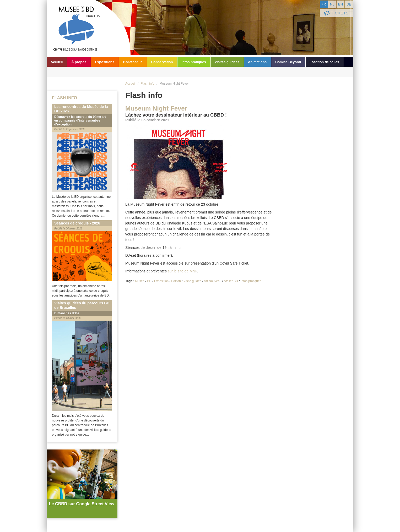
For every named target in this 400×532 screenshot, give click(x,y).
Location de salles (324, 62)
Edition (176, 281)
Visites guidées (227, 62)
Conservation (162, 62)
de (349, 4)
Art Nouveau (213, 281)
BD (149, 281)
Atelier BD (231, 281)
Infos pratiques (194, 62)
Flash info (148, 84)
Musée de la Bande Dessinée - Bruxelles (89, 28)
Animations (257, 62)
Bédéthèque (133, 62)
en (340, 4)
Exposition (161, 281)
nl (332, 4)
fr (324, 4)
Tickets (336, 13)
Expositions (105, 62)
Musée (140, 281)
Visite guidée (193, 281)
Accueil (57, 62)
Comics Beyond (288, 62)
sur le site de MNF (182, 271)
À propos (79, 62)
